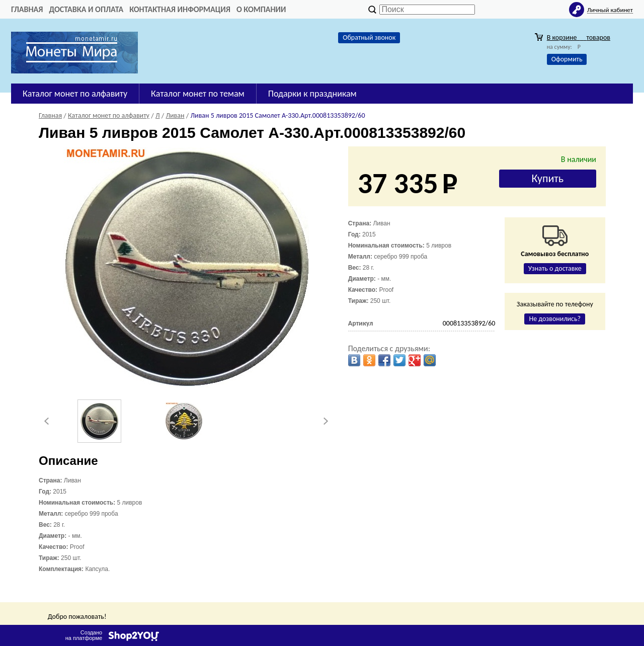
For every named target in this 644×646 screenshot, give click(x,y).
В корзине (579, 37)
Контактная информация (180, 9)
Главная (27, 9)
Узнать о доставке (555, 268)
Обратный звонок (369, 37)
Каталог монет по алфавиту (75, 94)
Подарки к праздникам (312, 94)
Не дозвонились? (555, 319)
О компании (261, 9)
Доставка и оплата (86, 9)
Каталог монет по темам (198, 94)
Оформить (567, 59)
